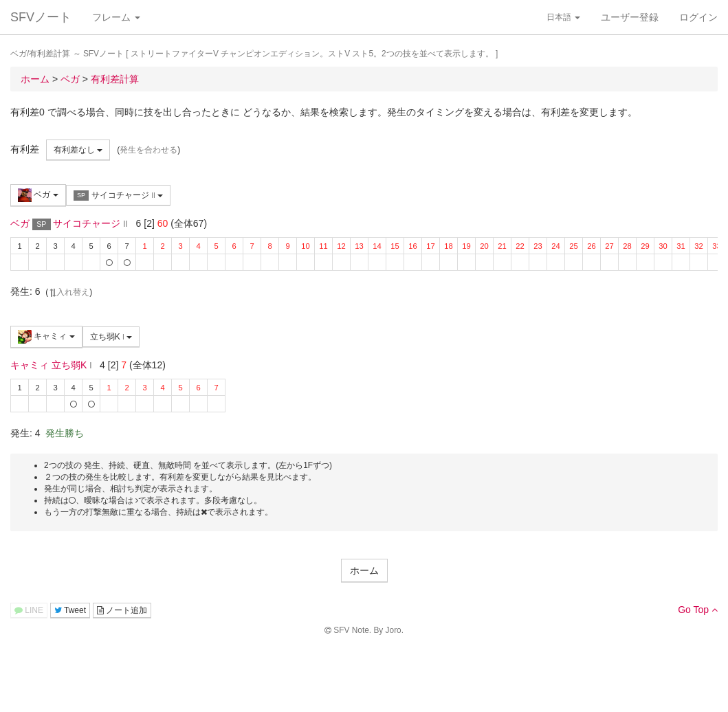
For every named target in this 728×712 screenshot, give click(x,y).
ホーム (364, 570)
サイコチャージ (118, 196)
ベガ (38, 195)
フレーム (116, 17)
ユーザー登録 (630, 17)
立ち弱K (111, 337)
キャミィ (46, 337)
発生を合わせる (148, 150)
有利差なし (78, 150)
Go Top (698, 610)
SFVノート (41, 17)
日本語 (563, 17)
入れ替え (69, 292)
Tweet (70, 610)
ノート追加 (122, 610)
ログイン (698, 17)
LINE (29, 610)
